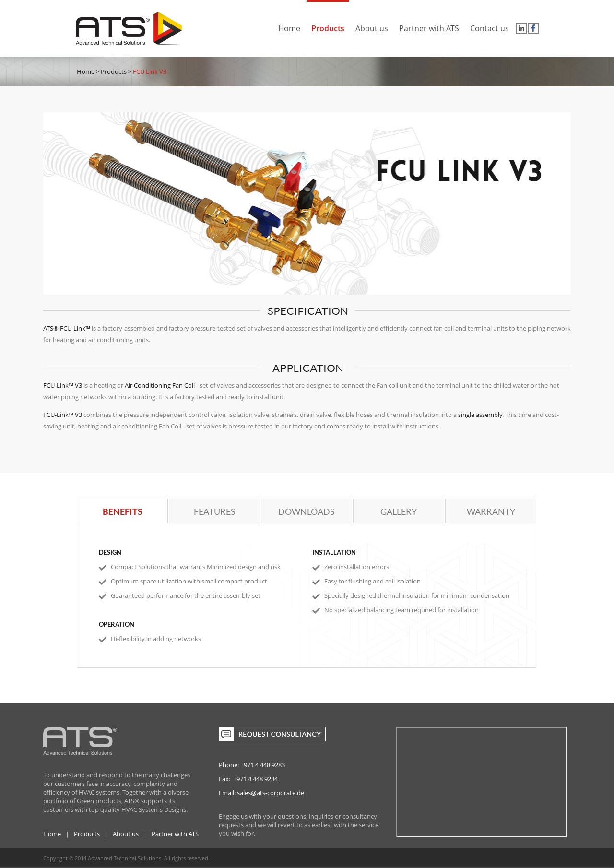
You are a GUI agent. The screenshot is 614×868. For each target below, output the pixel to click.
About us (372, 24)
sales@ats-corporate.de (271, 793)
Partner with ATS (429, 24)
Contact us (490, 24)
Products (328, 24)
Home (289, 24)
